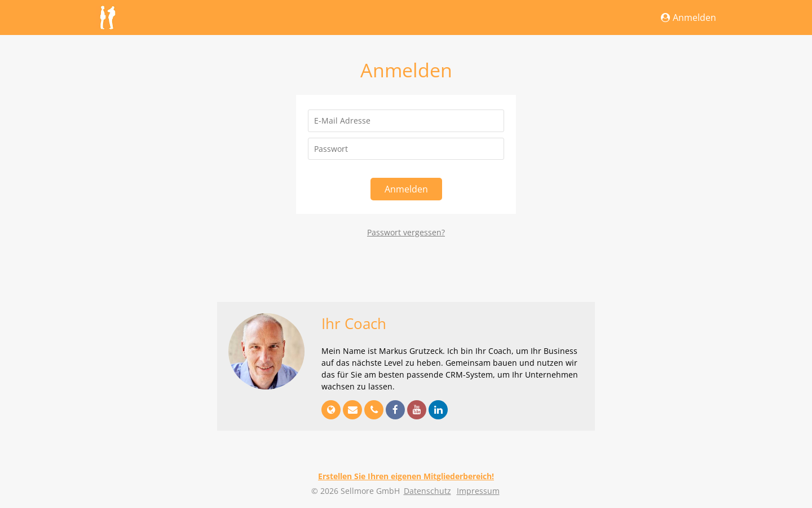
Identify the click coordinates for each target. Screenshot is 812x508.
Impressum (478, 491)
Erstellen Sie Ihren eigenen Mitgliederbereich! (406, 476)
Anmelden (689, 17)
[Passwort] (406, 149)
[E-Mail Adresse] (406, 121)
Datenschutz (427, 491)
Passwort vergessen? (406, 232)
